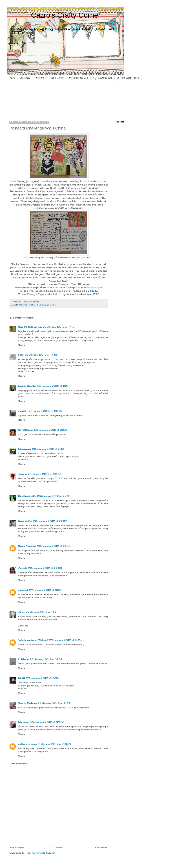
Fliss (21, 355)
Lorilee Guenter (27, 386)
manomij (23, 590)
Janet (21, 612)
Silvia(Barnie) (26, 430)
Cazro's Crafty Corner (66, 15)
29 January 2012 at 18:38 (42, 678)
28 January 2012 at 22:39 (50, 521)
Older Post (100, 848)
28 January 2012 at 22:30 (45, 474)
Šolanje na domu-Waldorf (33, 640)
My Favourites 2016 (103, 78)
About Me (40, 78)
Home (12, 78)
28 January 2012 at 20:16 (45, 411)
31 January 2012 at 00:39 (54, 744)
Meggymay (25, 449)
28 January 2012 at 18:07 (54, 386)
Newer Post (17, 848)
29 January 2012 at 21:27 (54, 703)
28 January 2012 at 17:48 (41, 355)
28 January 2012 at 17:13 (58, 327)
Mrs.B (21, 678)
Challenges (25, 78)
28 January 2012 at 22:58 (45, 568)
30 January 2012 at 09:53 (47, 722)
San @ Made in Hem (30, 327)
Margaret (23, 722)
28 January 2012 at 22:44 (54, 546)
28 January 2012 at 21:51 (48, 449)
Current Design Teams (128, 78)
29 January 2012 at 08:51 (46, 590)
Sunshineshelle (27, 496)
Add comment (19, 763)
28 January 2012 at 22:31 (53, 496)
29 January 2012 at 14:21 (42, 612)
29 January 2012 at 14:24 (65, 640)
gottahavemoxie (27, 744)
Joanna (22, 474)
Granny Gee (25, 521)
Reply (21, 345)
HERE (94, 291)
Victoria (23, 568)
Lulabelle (23, 659)
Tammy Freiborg (27, 703)
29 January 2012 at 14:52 (46, 659)
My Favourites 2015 (79, 78)
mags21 (23, 411)
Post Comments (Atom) (40, 853)
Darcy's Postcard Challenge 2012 (38, 305)
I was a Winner (57, 78)
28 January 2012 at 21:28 (51, 430)
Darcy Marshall (27, 546)
